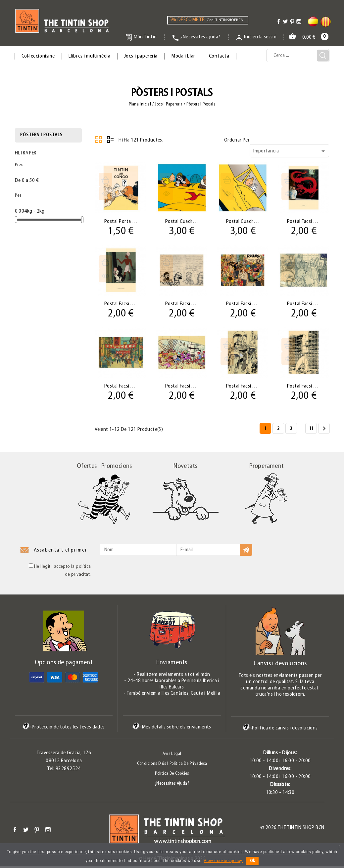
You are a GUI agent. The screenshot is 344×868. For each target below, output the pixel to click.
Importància (290, 151)
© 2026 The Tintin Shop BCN (292, 830)
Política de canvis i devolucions (280, 730)
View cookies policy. (223, 861)
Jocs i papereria (141, 56)
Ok (252, 861)
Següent (324, 431)
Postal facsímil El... (308, 221)
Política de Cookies (172, 776)
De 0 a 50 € (27, 181)
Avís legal (172, 756)
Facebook (15, 831)
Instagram (48, 831)
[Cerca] (298, 56)
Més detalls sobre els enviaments (172, 729)
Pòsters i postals (41, 135)
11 (311, 431)
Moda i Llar (183, 56)
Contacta (219, 56)
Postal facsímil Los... (127, 304)
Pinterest (37, 831)
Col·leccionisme (38, 56)
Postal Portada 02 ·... (127, 221)
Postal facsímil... (183, 304)
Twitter (26, 831)
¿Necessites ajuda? (172, 785)
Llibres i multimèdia (90, 56)
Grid (99, 140)
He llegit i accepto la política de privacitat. (60, 572)
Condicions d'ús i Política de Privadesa (172, 766)
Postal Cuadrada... (185, 221)
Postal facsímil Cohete (312, 388)
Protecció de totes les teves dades (64, 729)
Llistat (110, 140)
